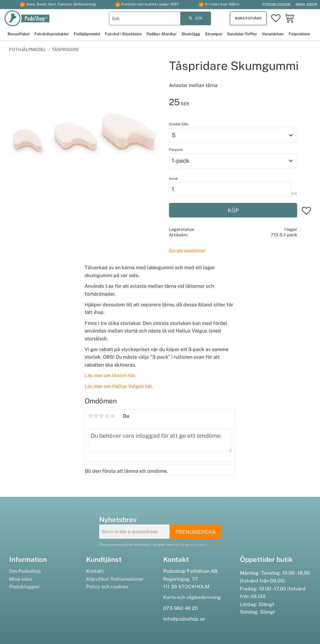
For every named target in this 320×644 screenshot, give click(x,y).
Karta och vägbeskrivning (192, 597)
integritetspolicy (193, 545)
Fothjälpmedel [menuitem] (87, 34)
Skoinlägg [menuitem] (191, 34)
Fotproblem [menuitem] (299, 34)
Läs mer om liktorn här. (110, 376)
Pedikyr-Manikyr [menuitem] (162, 34)
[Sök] (196, 18)
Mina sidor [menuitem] (306, 5)
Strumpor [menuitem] (214, 34)
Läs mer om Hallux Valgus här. (119, 386)
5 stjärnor (113, 416)
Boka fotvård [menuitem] (248, 18)
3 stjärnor (102, 416)
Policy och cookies (107, 587)
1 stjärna (91, 416)
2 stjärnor (96, 416)
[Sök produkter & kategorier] (145, 18)
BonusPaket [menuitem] (19, 34)
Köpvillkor (98, 579)
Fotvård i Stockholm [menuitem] (123, 34)
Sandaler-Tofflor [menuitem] (242, 34)
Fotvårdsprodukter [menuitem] (52, 34)
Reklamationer (127, 579)
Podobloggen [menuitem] (276, 5)
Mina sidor (21, 579)
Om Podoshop (25, 571)
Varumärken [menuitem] (273, 34)
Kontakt (95, 571)
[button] (276, 19)
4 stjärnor (107, 416)
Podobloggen (24, 587)
